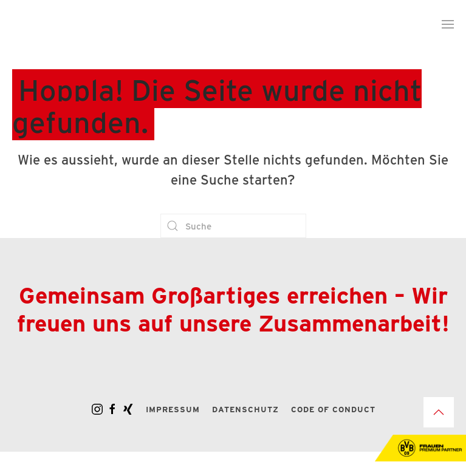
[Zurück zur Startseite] (88, 24)
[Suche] (233, 226)
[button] (448, 24)
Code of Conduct (333, 409)
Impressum (173, 409)
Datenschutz (245, 409)
